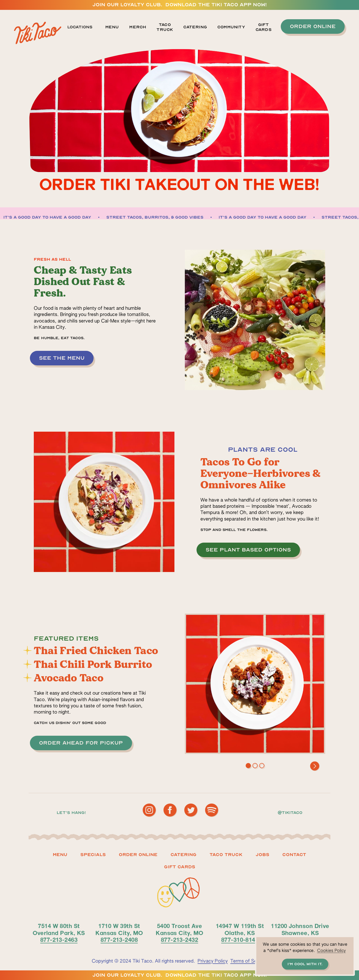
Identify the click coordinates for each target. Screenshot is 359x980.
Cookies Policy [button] (331, 951)
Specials (93, 855)
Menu (112, 27)
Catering (195, 27)
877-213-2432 (179, 939)
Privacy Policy (213, 961)
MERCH (138, 27)
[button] (83, 27)
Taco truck (226, 855)
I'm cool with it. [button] (305, 964)
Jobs (262, 855)
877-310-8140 (240, 939)
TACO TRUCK (165, 27)
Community (231, 27)
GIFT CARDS (264, 27)
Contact (294, 855)
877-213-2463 (59, 939)
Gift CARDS (180, 867)
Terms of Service (249, 961)
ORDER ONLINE (138, 855)
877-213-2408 (119, 939)
